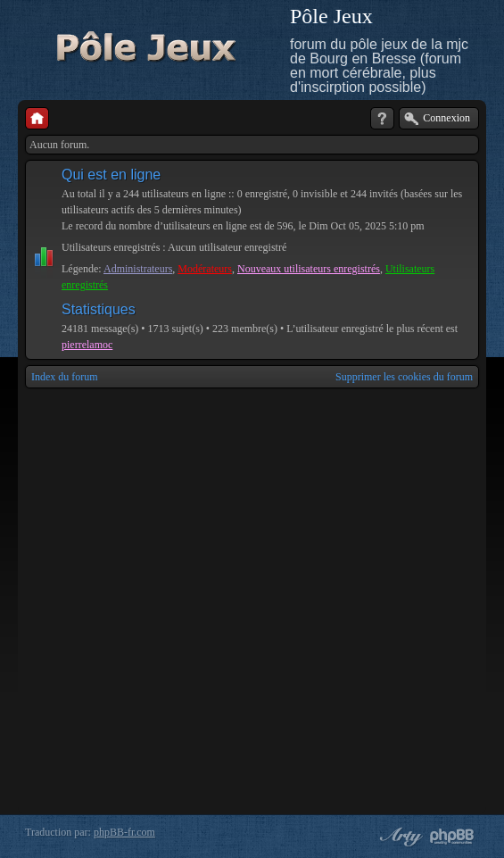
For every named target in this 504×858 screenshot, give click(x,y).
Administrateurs (138, 269)
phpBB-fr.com (124, 832)
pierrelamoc (87, 345)
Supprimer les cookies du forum (404, 377)
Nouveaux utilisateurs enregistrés (309, 269)
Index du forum (65, 377)
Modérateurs (205, 269)
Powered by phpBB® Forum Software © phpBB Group (452, 837)
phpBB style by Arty (399, 837)
